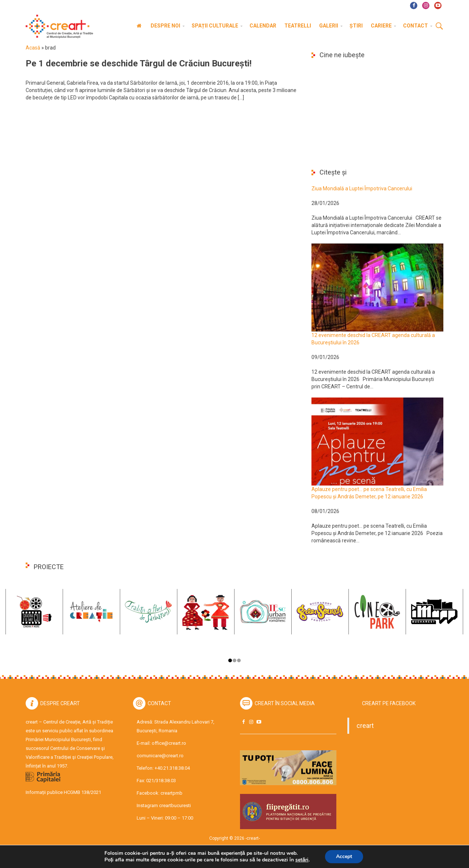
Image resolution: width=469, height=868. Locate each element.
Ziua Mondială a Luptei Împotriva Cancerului (362, 188)
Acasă (33, 48)
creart (365, 726)
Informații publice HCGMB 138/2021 (63, 792)
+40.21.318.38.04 (172, 768)
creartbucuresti (175, 805)
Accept (344, 856)
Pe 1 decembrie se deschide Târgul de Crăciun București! (139, 63)
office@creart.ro (169, 743)
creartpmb (171, 793)
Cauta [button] (439, 26)
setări (302, 860)
